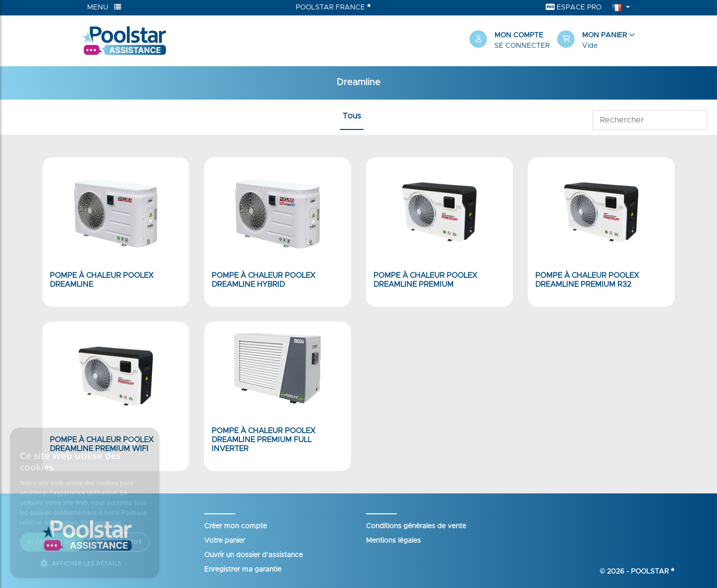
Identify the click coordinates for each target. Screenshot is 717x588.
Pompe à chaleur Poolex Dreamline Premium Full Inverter (263, 440)
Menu (104, 7)
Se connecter (522, 46)
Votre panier (225, 541)
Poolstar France (333, 7)
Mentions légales (393, 541)
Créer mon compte (236, 526)
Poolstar (653, 572)
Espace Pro (574, 7)
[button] (596, 41)
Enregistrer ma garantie (243, 570)
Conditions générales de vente (416, 526)
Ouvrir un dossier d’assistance (253, 555)
